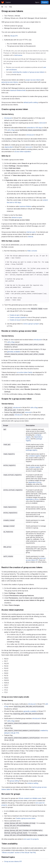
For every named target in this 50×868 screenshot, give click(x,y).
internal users (31, 232)
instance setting (33, 783)
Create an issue (15, 320)
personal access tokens (10, 82)
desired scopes (17, 217)
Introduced (8, 118)
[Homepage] (3, 2)
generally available (14, 352)
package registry (32, 450)
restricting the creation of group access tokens (29, 72)
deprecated (9, 147)
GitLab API (14, 36)
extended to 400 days (34, 128)
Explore (8, 2)
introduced (30, 135)
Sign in (37, 2)
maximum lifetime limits (18, 90)
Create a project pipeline (18, 317)
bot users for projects (31, 839)
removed (42, 123)
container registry (34, 456)
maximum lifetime (25, 206)
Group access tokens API (13, 861)
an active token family (25, 372)
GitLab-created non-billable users (30, 798)
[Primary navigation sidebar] (2, 7)
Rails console (32, 251)
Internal (31, 237)
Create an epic (14, 315)
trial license (18, 55)
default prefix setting (31, 102)
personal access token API (36, 559)
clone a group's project (31, 324)
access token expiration (23, 152)
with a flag (11, 130)
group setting (14, 781)
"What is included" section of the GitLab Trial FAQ (19, 852)
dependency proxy (35, 482)
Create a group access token (26, 818)
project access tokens (33, 80)
